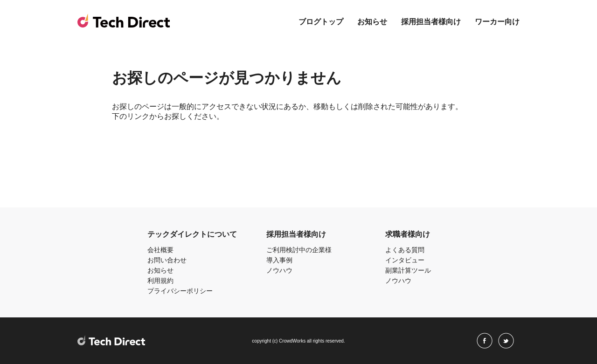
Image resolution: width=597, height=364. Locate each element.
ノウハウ (279, 270)
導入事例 (279, 260)
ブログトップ (321, 22)
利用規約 (160, 281)
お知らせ (372, 22)
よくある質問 (405, 250)
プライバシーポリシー (180, 291)
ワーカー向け (497, 22)
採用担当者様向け (431, 22)
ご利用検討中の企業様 (299, 250)
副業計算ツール (408, 270)
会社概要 (160, 250)
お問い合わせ (167, 260)
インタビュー (405, 260)
